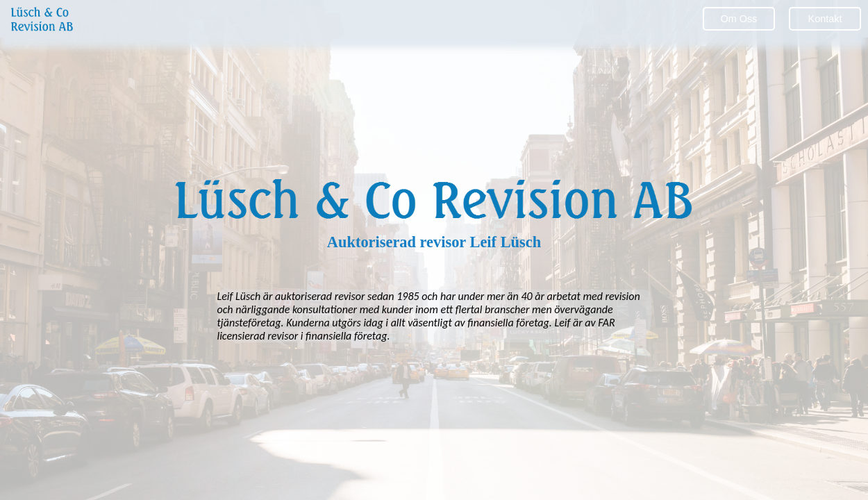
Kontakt (825, 19)
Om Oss (739, 19)
